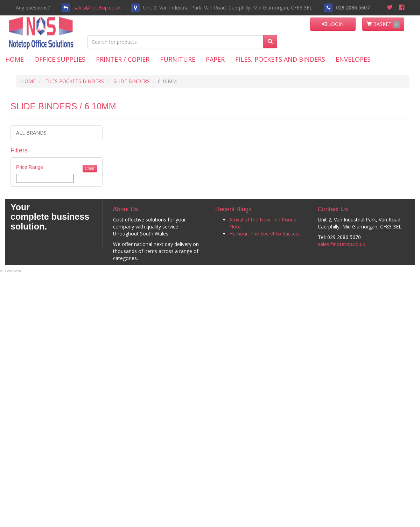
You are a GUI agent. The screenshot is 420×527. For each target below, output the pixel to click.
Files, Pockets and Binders (280, 59)
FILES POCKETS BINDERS (75, 81)
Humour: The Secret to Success (265, 234)
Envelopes (353, 59)
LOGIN (333, 24)
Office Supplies (60, 59)
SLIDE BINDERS (132, 81)
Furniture (178, 59)
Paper (215, 59)
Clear (90, 169)
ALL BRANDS (31, 133)
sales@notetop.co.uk (97, 8)
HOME (28, 81)
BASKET (383, 24)
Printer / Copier (123, 59)
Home (15, 59)
